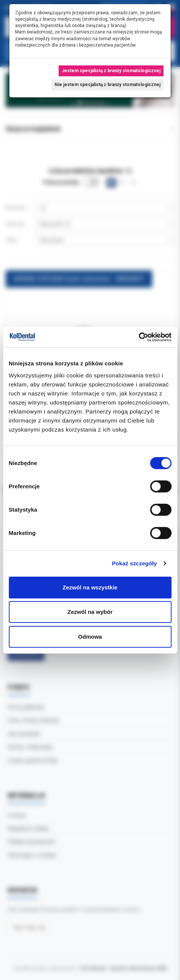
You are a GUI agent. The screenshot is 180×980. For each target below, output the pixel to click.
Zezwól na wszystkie (90, 587)
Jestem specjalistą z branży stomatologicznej (111, 71)
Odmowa (90, 637)
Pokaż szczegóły (135, 563)
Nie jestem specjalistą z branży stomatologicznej (107, 85)
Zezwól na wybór (90, 612)
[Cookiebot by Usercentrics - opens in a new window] (138, 337)
